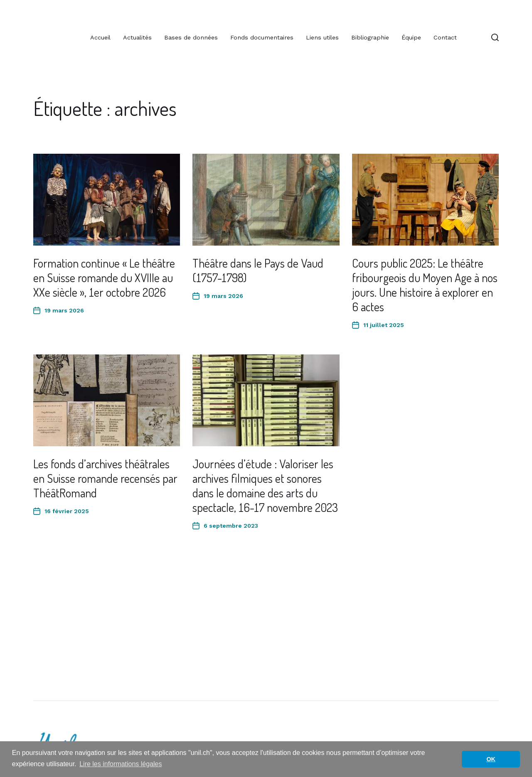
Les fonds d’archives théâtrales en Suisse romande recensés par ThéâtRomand (105, 478)
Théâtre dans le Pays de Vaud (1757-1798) (258, 270)
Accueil (100, 37)
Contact (445, 37)
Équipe (411, 37)
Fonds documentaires (262, 37)
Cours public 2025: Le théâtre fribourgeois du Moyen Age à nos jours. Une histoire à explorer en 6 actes (425, 285)
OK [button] (491, 759)
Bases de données (191, 37)
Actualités (137, 37)
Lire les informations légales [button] (121, 764)
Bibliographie (370, 37)
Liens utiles (322, 37)
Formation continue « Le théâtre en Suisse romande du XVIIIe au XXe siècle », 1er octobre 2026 (104, 278)
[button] (495, 37)
